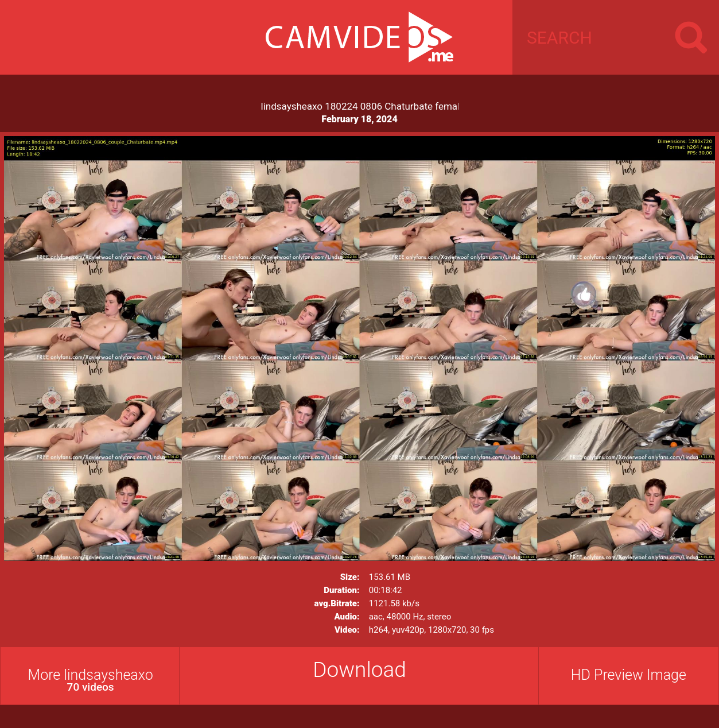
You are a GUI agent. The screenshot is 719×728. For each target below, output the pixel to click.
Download (359, 670)
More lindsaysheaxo (90, 680)
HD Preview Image (629, 675)
